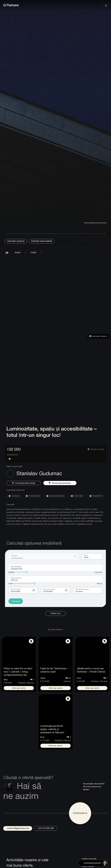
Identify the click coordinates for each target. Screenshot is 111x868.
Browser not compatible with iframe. (55, 581)
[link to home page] (23, 6)
